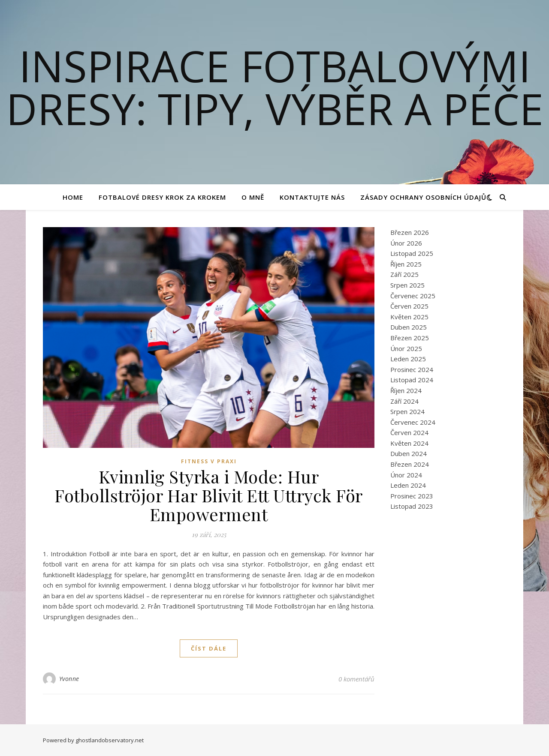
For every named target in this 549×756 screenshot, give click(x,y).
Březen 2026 (410, 232)
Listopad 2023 (412, 506)
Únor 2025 (406, 348)
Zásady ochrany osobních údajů (423, 197)
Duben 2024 (409, 453)
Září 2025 (404, 274)
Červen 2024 (409, 432)
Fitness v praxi (209, 461)
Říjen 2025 (406, 264)
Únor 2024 (406, 475)
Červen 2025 (409, 306)
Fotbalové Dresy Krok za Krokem (162, 197)
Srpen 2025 (407, 285)
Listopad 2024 (412, 380)
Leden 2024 (408, 485)
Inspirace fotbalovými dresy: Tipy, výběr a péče (275, 87)
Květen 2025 (409, 317)
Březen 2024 (410, 464)
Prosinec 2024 (412, 369)
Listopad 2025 (412, 253)
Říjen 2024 (406, 390)
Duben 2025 (409, 327)
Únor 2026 (406, 243)
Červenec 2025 (413, 296)
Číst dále (209, 648)
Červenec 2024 (413, 422)
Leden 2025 (408, 359)
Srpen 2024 (407, 411)
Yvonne (69, 679)
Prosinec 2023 (412, 496)
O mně (253, 197)
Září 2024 (404, 401)
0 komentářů (356, 679)
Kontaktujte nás (312, 197)
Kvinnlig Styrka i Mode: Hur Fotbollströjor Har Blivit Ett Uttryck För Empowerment (209, 495)
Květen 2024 (409, 443)
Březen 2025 (410, 338)
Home (73, 197)
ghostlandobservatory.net (110, 740)
